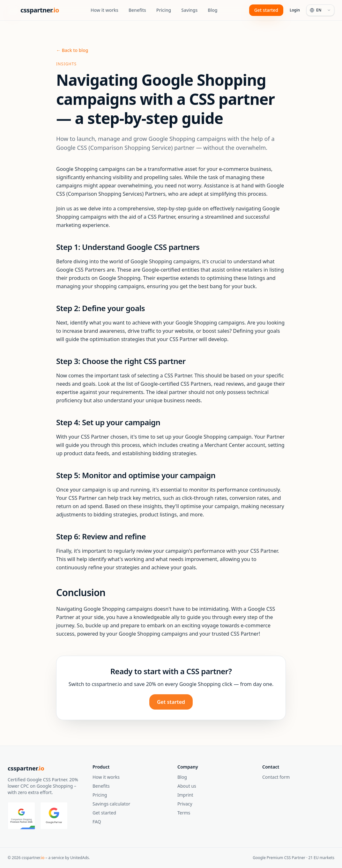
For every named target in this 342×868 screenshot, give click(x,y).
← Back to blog (72, 50)
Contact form (276, 777)
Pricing (164, 10)
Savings (189, 10)
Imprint (185, 795)
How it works (104, 10)
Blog (212, 10)
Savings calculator (111, 804)
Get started (266, 10)
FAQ (97, 822)
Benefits (137, 10)
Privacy (185, 804)
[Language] (320, 10)
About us (187, 786)
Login (295, 10)
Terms (184, 813)
